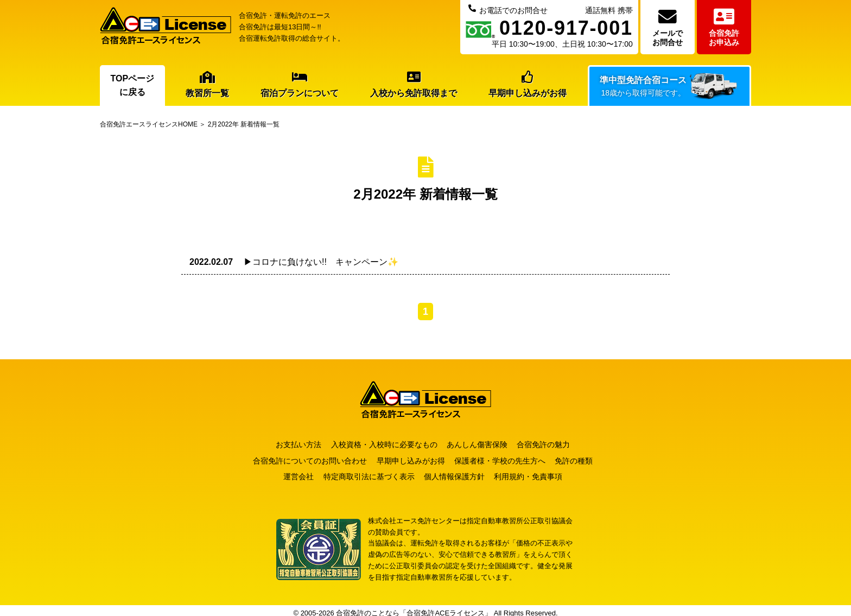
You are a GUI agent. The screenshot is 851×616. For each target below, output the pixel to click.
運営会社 (293, 472)
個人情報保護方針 (460, 472)
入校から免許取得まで (414, 84)
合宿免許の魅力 (555, 444)
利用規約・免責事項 (539, 472)
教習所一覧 (207, 84)
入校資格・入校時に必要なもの (384, 444)
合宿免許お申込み (724, 27)
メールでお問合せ (668, 27)
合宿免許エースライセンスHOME (149, 124)
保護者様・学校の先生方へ (505, 458)
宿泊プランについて (300, 84)
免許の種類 (585, 458)
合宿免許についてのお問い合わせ (304, 458)
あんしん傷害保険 (482, 444)
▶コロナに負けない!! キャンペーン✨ (294, 262)
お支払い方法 (293, 444)
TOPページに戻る (133, 85)
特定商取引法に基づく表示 (369, 472)
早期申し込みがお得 (528, 84)
